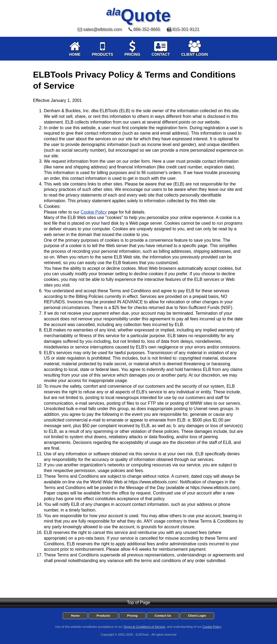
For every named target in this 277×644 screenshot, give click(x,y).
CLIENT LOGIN (195, 49)
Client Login (197, 616)
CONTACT (161, 49)
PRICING (132, 49)
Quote (138, 15)
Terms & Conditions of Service (144, 627)
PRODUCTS (102, 49)
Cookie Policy (94, 212)
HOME (75, 49)
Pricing (132, 616)
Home (75, 616)
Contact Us (163, 616)
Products (103, 616)
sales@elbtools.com (102, 29)
